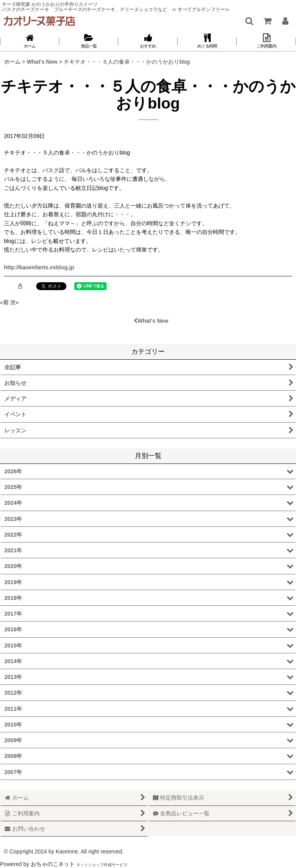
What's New (151, 321)
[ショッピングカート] (267, 21)
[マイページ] (285, 21)
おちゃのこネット (53, 864)
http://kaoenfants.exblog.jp (39, 267)
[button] (249, 21)
